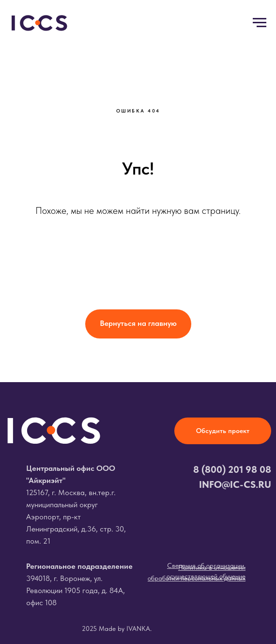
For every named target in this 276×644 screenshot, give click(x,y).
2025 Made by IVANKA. (117, 628)
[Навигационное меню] (260, 23)
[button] (223, 431)
